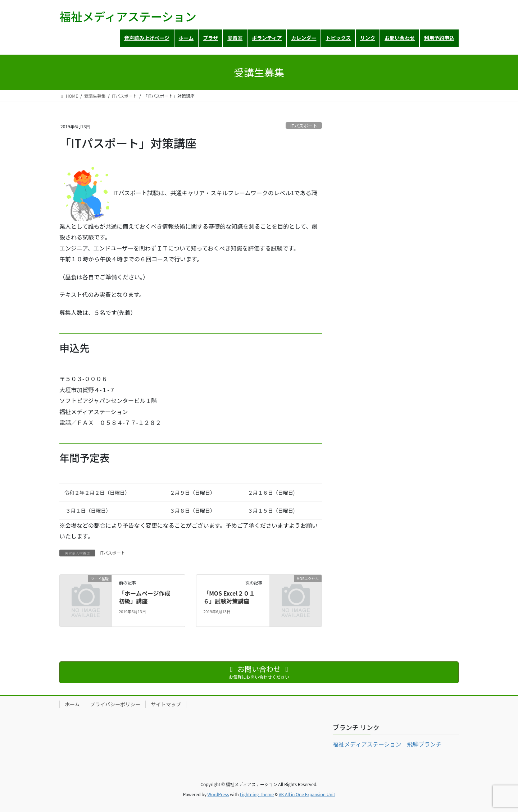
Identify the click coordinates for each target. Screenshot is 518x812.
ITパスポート (304, 126)
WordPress (218, 794)
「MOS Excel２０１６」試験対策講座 (229, 597)
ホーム (72, 704)
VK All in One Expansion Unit (307, 794)
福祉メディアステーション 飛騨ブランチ (387, 744)
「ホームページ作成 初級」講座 (147, 597)
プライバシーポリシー (115, 704)
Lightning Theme (257, 794)
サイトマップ (166, 704)
